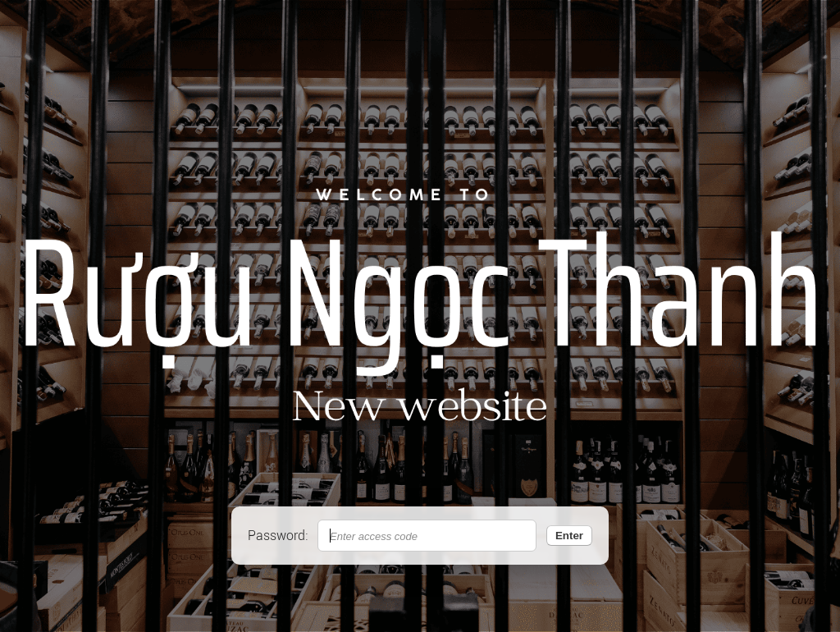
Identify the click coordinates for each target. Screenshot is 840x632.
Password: (278, 536)
